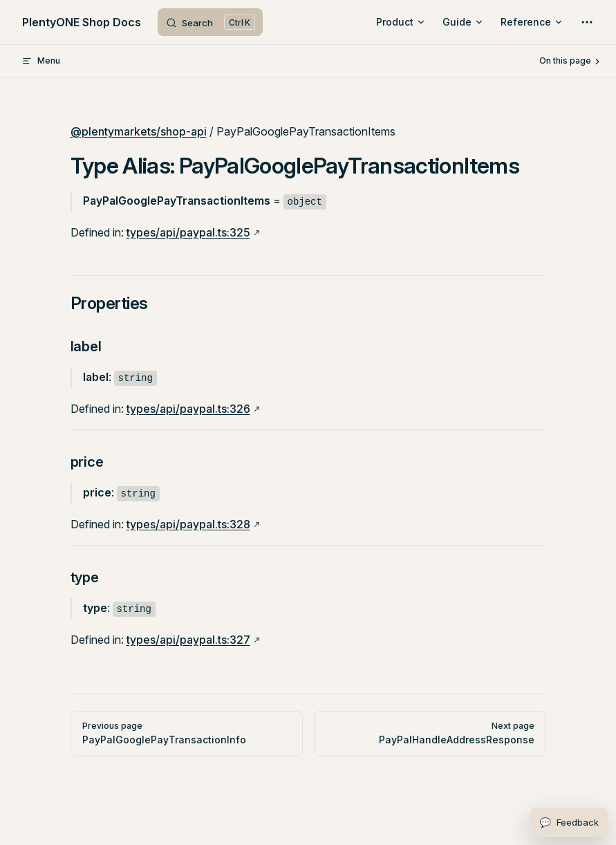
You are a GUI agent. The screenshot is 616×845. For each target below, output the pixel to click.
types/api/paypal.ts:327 (188, 640)
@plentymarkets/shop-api (139, 131)
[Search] (210, 22)
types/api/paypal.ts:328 (188, 524)
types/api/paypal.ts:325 (188, 232)
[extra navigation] (587, 22)
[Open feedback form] (569, 822)
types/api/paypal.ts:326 (188, 409)
